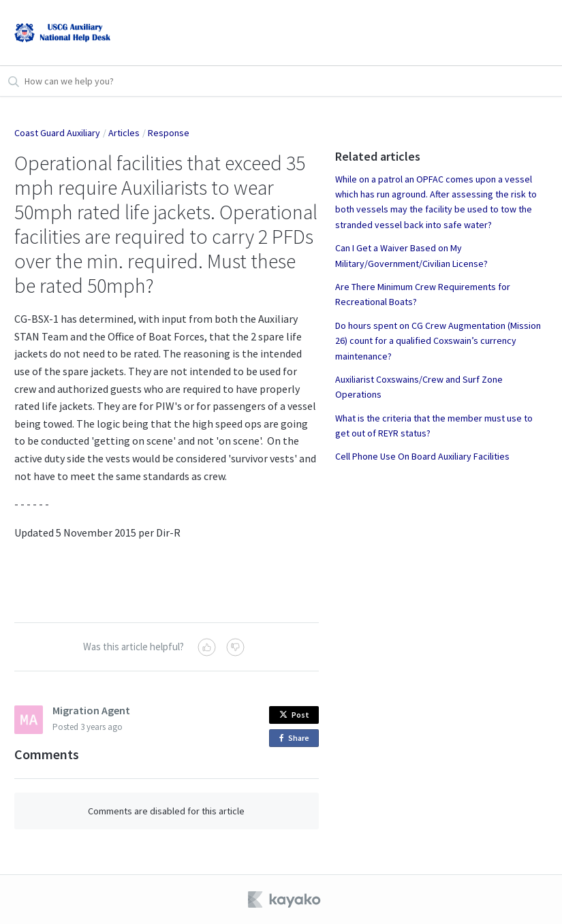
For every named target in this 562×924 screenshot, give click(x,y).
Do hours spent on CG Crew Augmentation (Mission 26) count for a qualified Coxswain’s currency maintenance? (438, 341)
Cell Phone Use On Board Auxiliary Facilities (422, 456)
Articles (124, 133)
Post (294, 715)
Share (297, 738)
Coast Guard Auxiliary (57, 133)
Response (169, 133)
